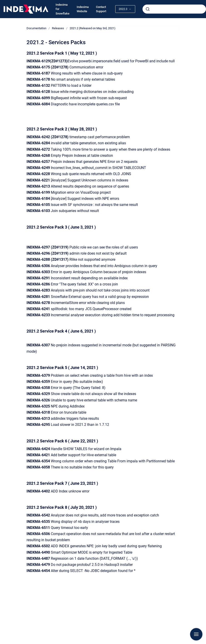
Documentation (36, 28)
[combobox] (174, 9)
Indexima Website (83, 9)
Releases (58, 28)
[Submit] (148, 9)
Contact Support (101, 9)
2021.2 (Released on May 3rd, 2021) (93, 28)
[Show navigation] (196, 634)
